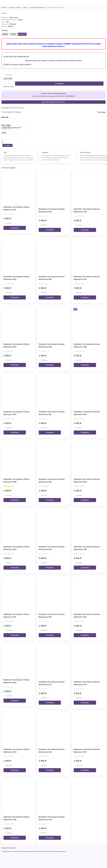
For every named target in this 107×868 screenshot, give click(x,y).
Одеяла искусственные (37, 8)
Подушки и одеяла (15, 8)
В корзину (59, 83)
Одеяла (25, 8)
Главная (4, 8)
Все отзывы (102, 112)
